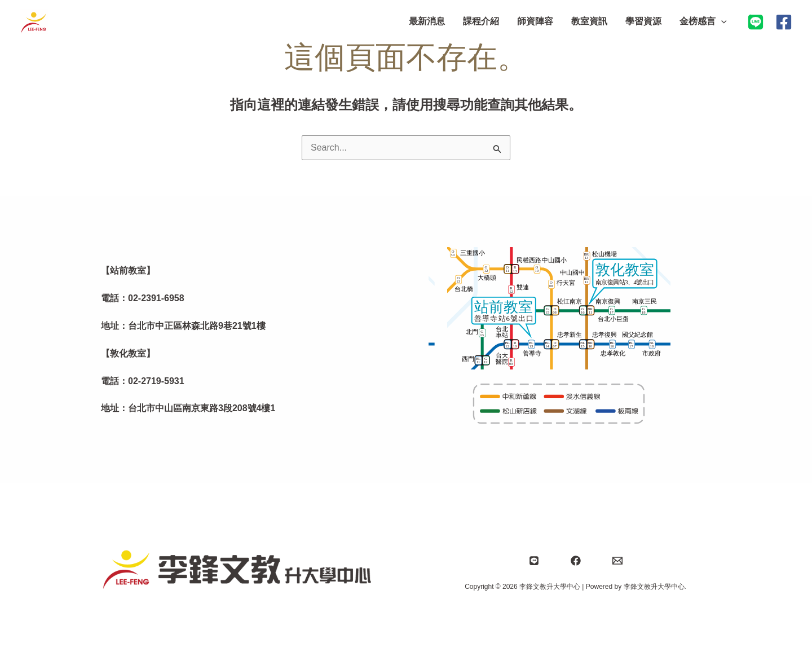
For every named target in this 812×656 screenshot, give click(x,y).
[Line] (534, 561)
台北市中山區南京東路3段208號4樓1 (202, 408)
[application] (721, 21)
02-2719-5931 (156, 381)
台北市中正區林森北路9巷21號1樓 (197, 326)
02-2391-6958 (156, 298)
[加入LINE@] (756, 22)
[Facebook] (784, 22)
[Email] (617, 561)
